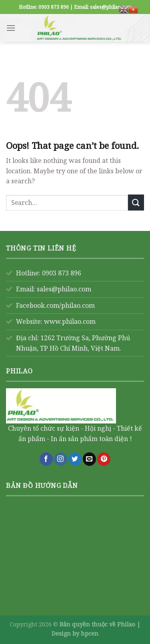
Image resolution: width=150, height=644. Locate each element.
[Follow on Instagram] (61, 459)
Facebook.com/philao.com (55, 305)
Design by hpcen (75, 633)
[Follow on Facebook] (46, 459)
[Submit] (136, 202)
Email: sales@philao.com (54, 289)
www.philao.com (70, 321)
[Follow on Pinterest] (104, 459)
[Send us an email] (89, 459)
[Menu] (11, 28)
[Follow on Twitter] (75, 459)
